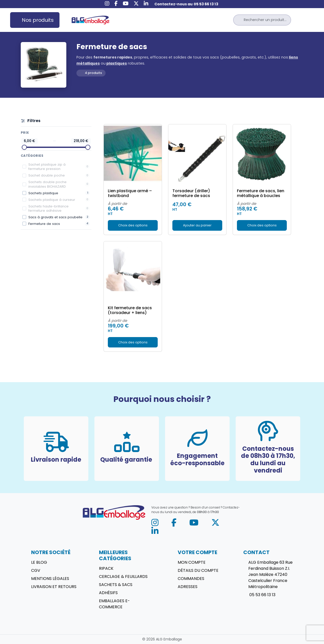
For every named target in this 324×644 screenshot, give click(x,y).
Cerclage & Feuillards (123, 577)
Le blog (39, 562)
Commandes (191, 579)
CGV (36, 570)
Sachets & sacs (116, 585)
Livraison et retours (54, 587)
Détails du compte (198, 570)
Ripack (106, 568)
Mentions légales (50, 579)
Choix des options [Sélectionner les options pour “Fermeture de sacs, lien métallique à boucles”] (262, 225)
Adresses (188, 587)
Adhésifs (108, 593)
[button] (262, 20)
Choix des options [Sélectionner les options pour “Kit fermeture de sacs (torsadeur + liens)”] (133, 342)
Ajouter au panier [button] (197, 225)
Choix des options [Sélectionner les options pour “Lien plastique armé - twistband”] (133, 225)
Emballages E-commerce (114, 604)
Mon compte (192, 562)
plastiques (117, 63)
